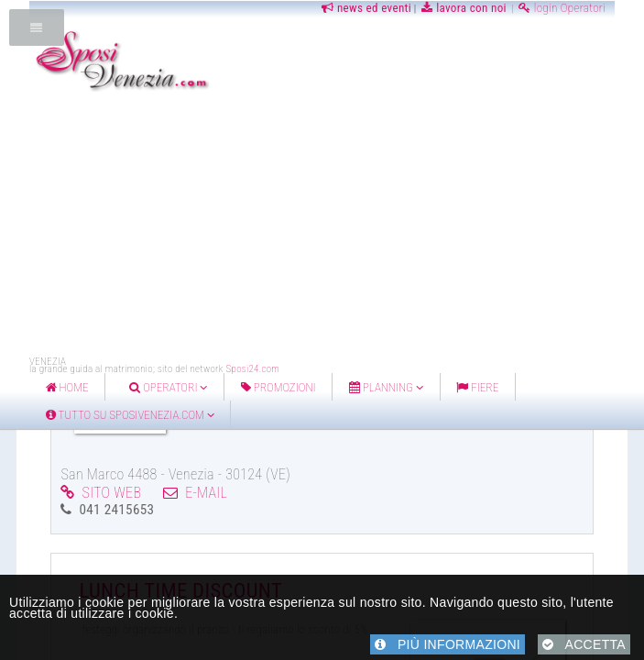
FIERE (477, 387)
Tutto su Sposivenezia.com (130, 415)
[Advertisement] (337, 227)
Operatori (168, 387)
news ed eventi (365, 8)
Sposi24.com (252, 369)
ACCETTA (584, 644)
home (67, 387)
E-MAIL (195, 493)
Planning (386, 387)
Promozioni (278, 387)
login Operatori (562, 8)
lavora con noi (464, 8)
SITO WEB (101, 493)
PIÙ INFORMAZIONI (448, 644)
